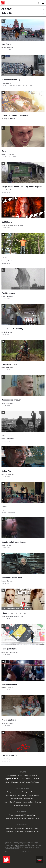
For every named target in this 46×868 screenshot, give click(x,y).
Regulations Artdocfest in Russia (16, 819)
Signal (7, 782)
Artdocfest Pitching (32, 828)
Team (11, 815)
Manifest (31, 819)
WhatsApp (15, 782)
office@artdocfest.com (14, 775)
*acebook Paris (28, 799)
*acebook (34, 792)
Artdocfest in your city (32, 832)
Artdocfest (10, 828)
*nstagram (26, 792)
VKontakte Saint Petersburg (22, 805)
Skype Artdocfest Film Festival (29, 782)
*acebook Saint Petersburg (12, 802)
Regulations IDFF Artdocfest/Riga (25, 815)
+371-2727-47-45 (25, 779)
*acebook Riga (22, 795)
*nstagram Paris (16, 799)
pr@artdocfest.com (12, 779)
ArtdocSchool (19, 832)
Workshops (9, 832)
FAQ (37, 819)
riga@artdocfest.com (30, 775)
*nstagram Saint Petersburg (32, 802)
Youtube (18, 792)
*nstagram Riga (34, 795)
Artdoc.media (19, 828)
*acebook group (11, 795)
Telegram (36, 779)
